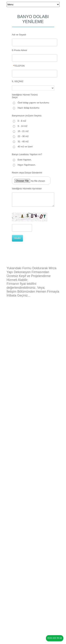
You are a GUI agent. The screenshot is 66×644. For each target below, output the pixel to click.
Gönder (17, 238)
